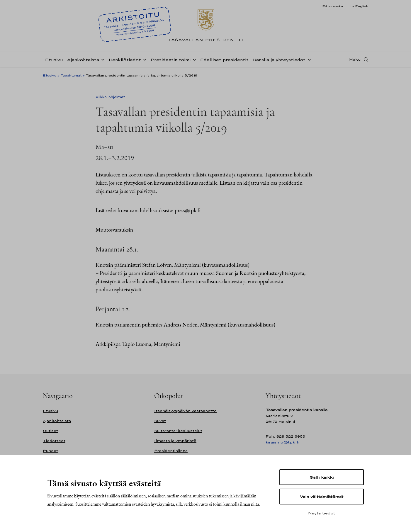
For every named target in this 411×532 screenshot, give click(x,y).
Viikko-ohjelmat (110, 97)
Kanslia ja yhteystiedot (279, 60)
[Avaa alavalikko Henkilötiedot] (144, 59)
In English (359, 6)
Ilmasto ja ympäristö (175, 441)
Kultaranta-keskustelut (178, 431)
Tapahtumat (71, 75)
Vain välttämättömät (322, 497)
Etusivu (54, 60)
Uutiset (50, 431)
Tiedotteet (54, 441)
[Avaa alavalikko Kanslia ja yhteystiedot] (308, 59)
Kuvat (160, 421)
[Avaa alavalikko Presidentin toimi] (193, 59)
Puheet (50, 451)
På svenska (333, 6)
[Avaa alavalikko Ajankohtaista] (102, 59)
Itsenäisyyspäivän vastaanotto (185, 411)
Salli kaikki (322, 477)
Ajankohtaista (83, 60)
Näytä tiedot (322, 513)
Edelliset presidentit (224, 60)
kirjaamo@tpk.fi (282, 442)
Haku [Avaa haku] (355, 60)
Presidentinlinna (171, 451)
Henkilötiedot (125, 60)
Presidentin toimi (170, 60)
